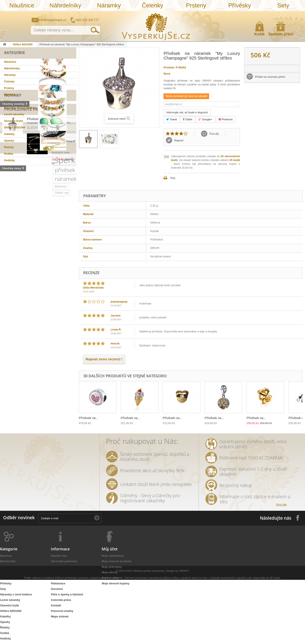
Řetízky (9, 147)
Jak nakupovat (285, 14)
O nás (55, 567)
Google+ (205, 119)
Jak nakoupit (59, 572)
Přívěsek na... (89, 418)
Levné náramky (14, 114)
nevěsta (32, 377)
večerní (21, 345)
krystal (30, 332)
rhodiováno (42, 370)
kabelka (8, 307)
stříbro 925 (23, 288)
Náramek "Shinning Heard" (46, 228)
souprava (19, 383)
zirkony (27, 300)
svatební (49, 294)
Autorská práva (61, 600)
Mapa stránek (60, 616)
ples (37, 307)
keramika (42, 351)
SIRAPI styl (55, 281)
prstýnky (9, 364)
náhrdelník (57, 339)
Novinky (13, 169)
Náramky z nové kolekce (20, 108)
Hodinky (9, 160)
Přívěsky (240, 5)
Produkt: (169, 67)
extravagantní (12, 377)
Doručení (57, 589)
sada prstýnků (46, 358)
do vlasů (9, 370)
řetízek (64, 294)
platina (44, 326)
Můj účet (110, 549)
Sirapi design (12, 294)
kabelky (42, 320)
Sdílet (188, 119)
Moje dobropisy (112, 567)
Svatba (9, 154)
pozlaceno (10, 300)
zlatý (31, 326)
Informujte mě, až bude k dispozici (187, 112)
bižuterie (36, 281)
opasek (24, 389)
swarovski (52, 313)
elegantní (25, 320)
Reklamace (58, 583)
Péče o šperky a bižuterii (67, 594)
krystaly (24, 307)
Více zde (281, 505)
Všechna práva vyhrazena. (149, 635)
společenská (62, 326)
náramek (14, 280)
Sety (283, 5)
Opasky (9, 141)
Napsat (178, 140)
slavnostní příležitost (17, 351)
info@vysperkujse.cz (53, 20)
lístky (69, 383)
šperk (13, 270)
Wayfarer (48, 377)
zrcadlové (66, 377)
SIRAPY (184, 635)
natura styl (53, 383)
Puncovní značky (62, 611)
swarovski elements (16, 339)
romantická (58, 364)
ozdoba (24, 370)
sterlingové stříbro (48, 288)
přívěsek (39, 271)
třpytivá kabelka (44, 389)
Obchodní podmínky (64, 561)
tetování (25, 364)
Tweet (172, 119)
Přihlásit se (298, 14)
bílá (5, 383)
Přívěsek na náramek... (43, 196)
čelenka (26, 358)
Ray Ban (8, 320)
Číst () (214, 134)
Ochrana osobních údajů (67, 578)
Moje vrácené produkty (117, 561)
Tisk (173, 178)
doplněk (65, 332)
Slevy (10, 218)
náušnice (32, 294)
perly (69, 351)
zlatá (58, 370)
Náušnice (22, 5)
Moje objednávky (113, 556)
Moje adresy (110, 572)
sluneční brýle (12, 313)
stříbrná (36, 383)
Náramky (109, 5)
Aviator (40, 364)
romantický (47, 332)
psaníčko (48, 345)
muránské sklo (13, 326)
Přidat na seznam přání (270, 77)
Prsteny (196, 5)
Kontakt (56, 605)
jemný (7, 345)
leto (34, 345)
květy (57, 351)
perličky (40, 339)
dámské (58, 320)
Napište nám (274, 14)
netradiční (34, 313)
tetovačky (9, 358)
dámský (8, 389)
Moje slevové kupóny (116, 583)
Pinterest (226, 119)
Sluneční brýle (13, 121)
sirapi (7, 288)
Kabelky (9, 134)
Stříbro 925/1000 (23, 44)
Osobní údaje (110, 578)
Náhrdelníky (65, 5)
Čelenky (152, 5)
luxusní (56, 300)
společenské (12, 332)
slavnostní (52, 307)
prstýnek (67, 358)
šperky (41, 300)
